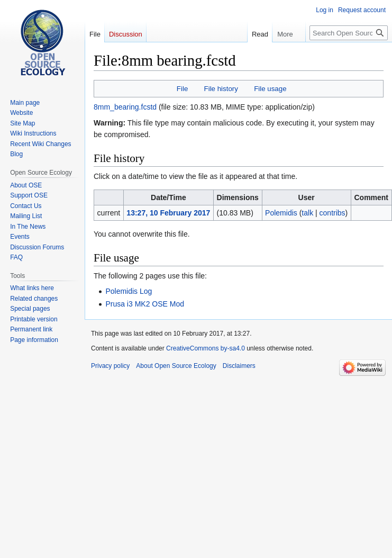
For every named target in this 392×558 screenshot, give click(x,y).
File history (221, 89)
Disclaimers (239, 366)
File (182, 89)
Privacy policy (110, 366)
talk (307, 213)
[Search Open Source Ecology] (349, 33)
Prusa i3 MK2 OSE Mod (145, 304)
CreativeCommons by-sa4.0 (206, 348)
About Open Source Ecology (176, 366)
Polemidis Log (129, 291)
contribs (332, 213)
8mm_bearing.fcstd (125, 107)
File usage (270, 89)
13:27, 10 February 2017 (168, 213)
